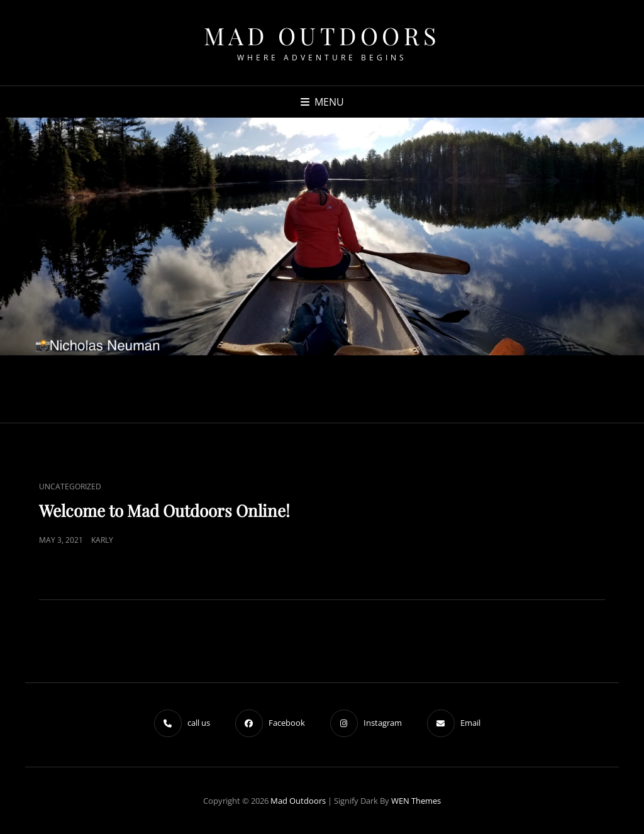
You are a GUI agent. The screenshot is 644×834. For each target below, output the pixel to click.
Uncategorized (70, 486)
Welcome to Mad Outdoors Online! (164, 510)
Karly (102, 540)
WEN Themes (416, 801)
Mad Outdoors (322, 36)
